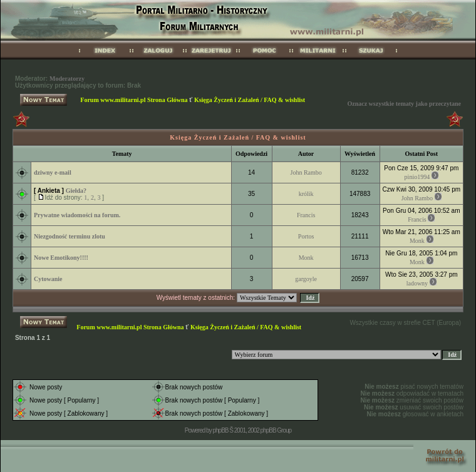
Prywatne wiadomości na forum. (77, 215)
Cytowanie (48, 279)
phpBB (220, 430)
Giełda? (76, 191)
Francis (306, 215)
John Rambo (306, 172)
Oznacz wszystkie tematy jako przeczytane (404, 104)
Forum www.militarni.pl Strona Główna (134, 100)
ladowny (417, 283)
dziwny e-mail (53, 172)
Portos (306, 236)
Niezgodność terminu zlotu (70, 236)
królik (306, 194)
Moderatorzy (67, 79)
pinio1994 (417, 177)
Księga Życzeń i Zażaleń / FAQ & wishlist (250, 100)
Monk (417, 241)
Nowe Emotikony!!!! (61, 258)
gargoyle (306, 279)
